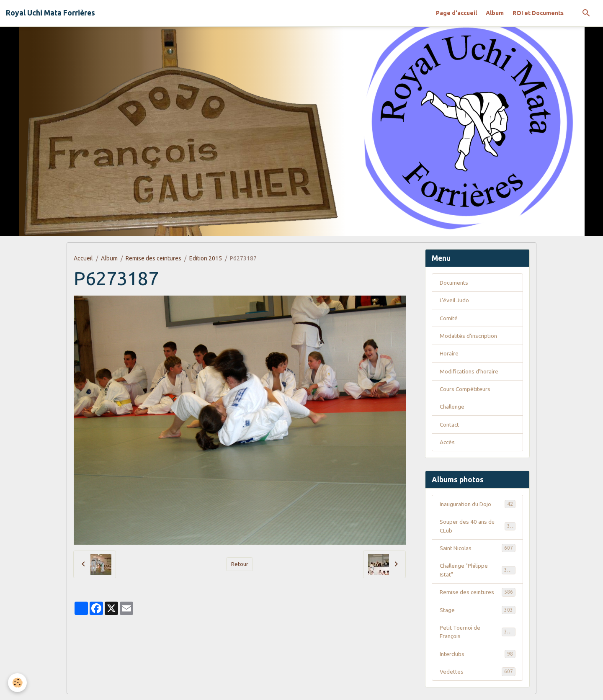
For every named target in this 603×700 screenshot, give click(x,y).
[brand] (50, 13)
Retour (240, 564)
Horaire (449, 355)
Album (495, 13)
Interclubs (478, 659)
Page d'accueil (456, 13)
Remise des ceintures (153, 258)
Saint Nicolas (478, 551)
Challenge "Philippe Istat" (478, 574)
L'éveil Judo (455, 301)
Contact (450, 427)
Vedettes (478, 677)
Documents (455, 283)
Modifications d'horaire (470, 373)
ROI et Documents (538, 13)
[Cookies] (18, 683)
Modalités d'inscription (469, 337)
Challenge (453, 409)
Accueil (83, 258)
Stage (478, 614)
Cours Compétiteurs (466, 391)
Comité (449, 319)
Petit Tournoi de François (478, 637)
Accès (448, 445)
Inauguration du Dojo (478, 507)
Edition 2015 (206, 258)
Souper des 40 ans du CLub (478, 529)
